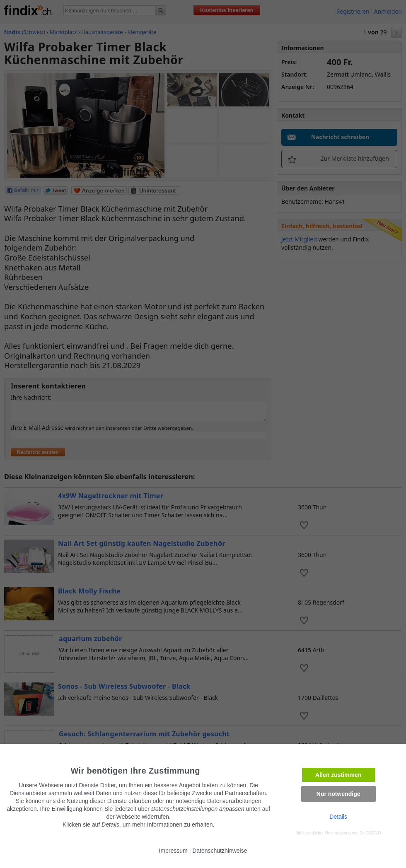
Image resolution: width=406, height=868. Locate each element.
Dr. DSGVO (370, 833)
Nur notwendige (338, 794)
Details (338, 817)
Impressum (173, 851)
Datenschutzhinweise (220, 851)
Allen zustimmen (338, 775)
